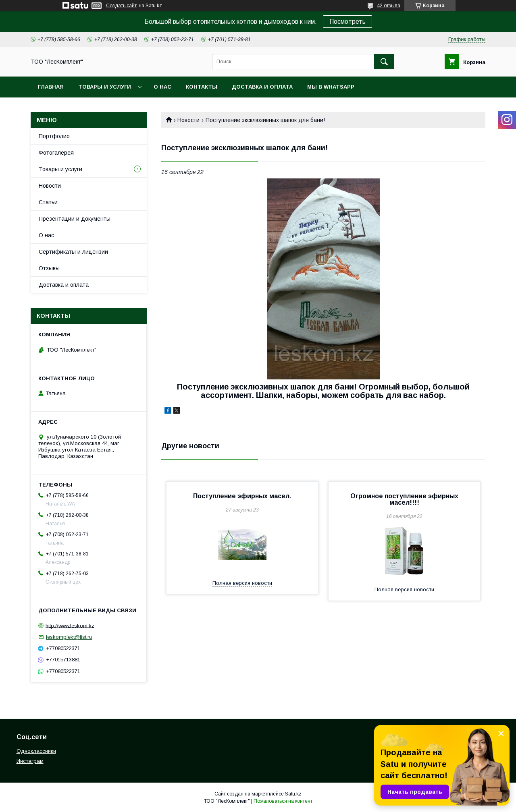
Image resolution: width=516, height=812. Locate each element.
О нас (162, 87)
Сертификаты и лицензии (73, 252)
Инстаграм (30, 761)
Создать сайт (121, 6)
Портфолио (54, 136)
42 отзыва (389, 6)
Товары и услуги (105, 87)
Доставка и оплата (262, 87)
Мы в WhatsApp (331, 87)
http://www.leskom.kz (70, 625)
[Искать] (384, 62)
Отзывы (49, 268)
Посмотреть (347, 22)
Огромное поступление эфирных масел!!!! (404, 499)
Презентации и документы (75, 219)
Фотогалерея (56, 153)
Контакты (202, 87)
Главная (51, 87)
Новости (188, 120)
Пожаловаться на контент (283, 801)
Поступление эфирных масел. (242, 496)
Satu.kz (293, 794)
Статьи (48, 202)
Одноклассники (36, 751)
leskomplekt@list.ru (69, 637)
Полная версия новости (242, 583)
